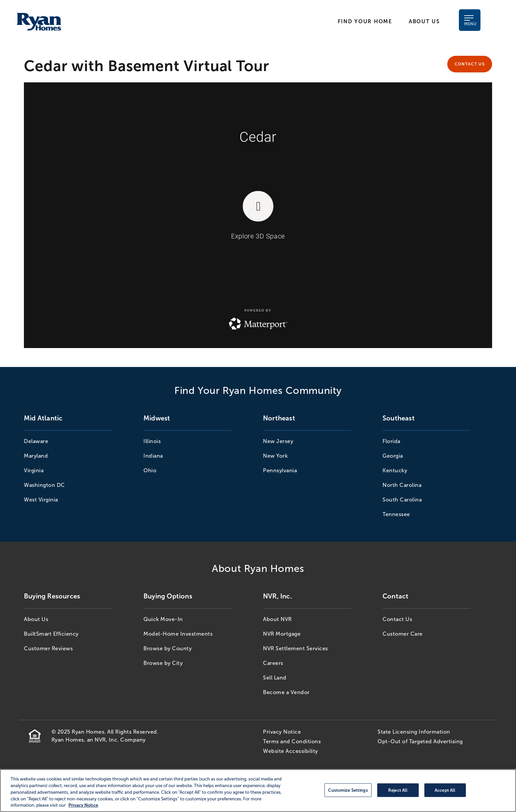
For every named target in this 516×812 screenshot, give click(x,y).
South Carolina (402, 500)
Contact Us (470, 64)
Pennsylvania (280, 470)
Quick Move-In (163, 619)
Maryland (36, 456)
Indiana (153, 456)
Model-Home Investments (178, 634)
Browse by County (168, 648)
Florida (391, 441)
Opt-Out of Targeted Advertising (420, 741)
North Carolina (402, 485)
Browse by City (163, 663)
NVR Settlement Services (296, 648)
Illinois (152, 441)
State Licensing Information (414, 732)
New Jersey (278, 441)
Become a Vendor (286, 692)
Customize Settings (348, 790)
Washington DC (44, 485)
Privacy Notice (282, 732)
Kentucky (395, 470)
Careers (273, 663)
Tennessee (396, 514)
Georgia (393, 456)
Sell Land (275, 678)
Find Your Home (365, 21)
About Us (424, 21)
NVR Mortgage (282, 634)
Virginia (34, 470)
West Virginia (41, 500)
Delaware (36, 441)
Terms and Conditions (292, 741)
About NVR (277, 619)
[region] (258, 791)
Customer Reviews (48, 648)
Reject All (398, 790)
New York (275, 456)
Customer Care (403, 634)
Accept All (445, 790)
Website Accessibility (291, 751)
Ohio (150, 470)
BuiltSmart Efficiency (51, 634)
